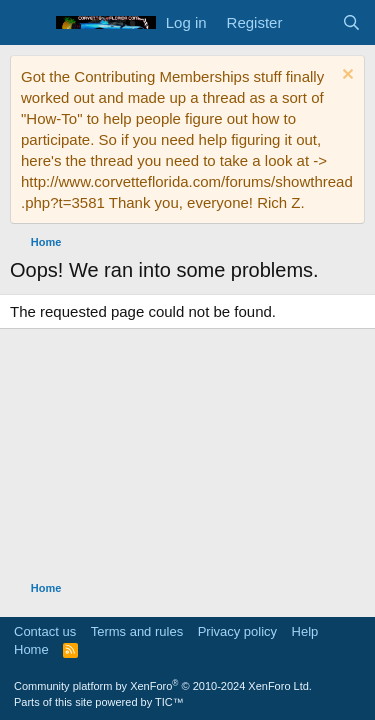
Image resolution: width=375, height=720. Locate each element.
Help (305, 631)
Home (31, 649)
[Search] (351, 22)
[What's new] (311, 22)
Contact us (45, 631)
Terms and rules (137, 631)
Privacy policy (237, 631)
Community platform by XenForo (163, 686)
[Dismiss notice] (345, 76)
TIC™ (169, 702)
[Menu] (27, 23)
